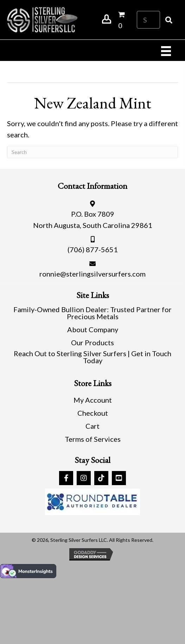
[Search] (92, 152)
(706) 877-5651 (93, 249)
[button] (66, 478)
